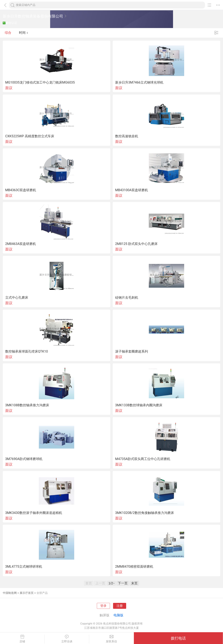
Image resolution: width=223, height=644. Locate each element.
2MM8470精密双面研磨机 (134, 567)
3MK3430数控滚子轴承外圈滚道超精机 (34, 513)
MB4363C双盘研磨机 (21, 190)
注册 (120, 606)
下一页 (123, 583)
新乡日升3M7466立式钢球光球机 (139, 82)
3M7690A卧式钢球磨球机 (24, 459)
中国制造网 (10, 593)
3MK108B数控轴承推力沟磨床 (27, 405)
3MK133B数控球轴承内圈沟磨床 (139, 405)
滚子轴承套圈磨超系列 (132, 351)
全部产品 (42, 593)
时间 (24, 33)
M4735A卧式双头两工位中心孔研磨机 (143, 459)
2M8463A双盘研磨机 (21, 244)
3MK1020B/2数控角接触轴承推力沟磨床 (145, 513)
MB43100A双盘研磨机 (132, 190)
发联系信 (111, 639)
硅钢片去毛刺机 (127, 298)
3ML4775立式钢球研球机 (24, 567)
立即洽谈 (67, 639)
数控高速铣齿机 (127, 136)
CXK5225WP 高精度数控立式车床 (30, 136)
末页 (134, 583)
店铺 (22, 639)
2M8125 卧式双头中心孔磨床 (136, 244)
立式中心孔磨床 (17, 298)
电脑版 (118, 615)
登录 (103, 606)
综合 (8, 33)
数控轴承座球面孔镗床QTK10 (27, 351)
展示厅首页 (27, 593)
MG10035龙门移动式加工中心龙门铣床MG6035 (40, 82)
